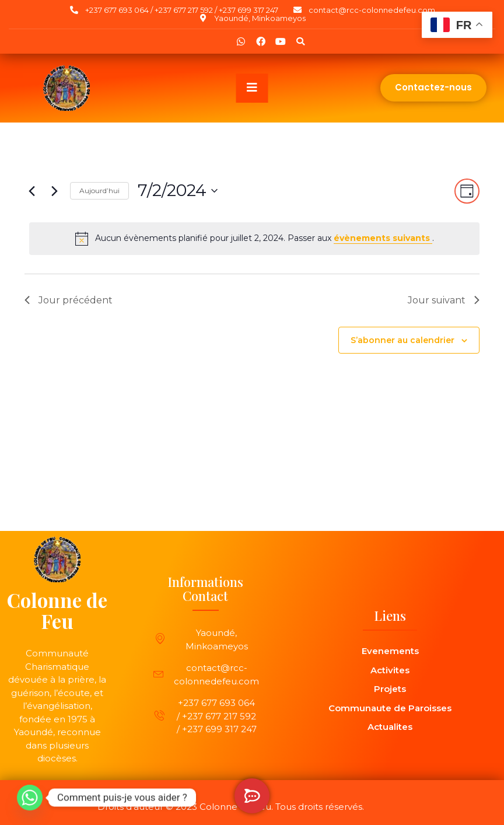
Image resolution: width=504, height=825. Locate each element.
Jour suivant (444, 300)
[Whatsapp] (30, 798)
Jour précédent (69, 300)
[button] (300, 41)
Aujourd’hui (99, 190)
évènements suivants (383, 238)
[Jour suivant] (54, 191)
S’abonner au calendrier (402, 340)
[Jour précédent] (32, 191)
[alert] (254, 239)
